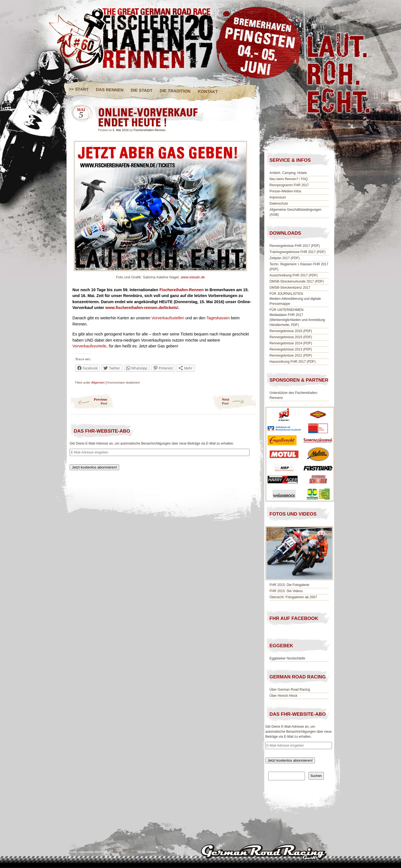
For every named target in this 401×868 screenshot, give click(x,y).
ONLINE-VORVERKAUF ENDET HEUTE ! (245, 112)
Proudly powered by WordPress (88, 852)
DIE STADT (141, 90)
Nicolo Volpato (147, 852)
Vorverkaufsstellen (168, 318)
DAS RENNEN (110, 90)
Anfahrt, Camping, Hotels (288, 173)
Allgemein (98, 382)
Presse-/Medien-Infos (285, 191)
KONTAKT (208, 91)
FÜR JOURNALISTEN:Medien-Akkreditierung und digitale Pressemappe (295, 299)
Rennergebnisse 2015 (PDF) (291, 337)
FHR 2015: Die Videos (286, 591)
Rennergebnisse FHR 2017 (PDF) (295, 246)
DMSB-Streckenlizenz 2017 (290, 288)
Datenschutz (279, 203)
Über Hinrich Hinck (283, 696)
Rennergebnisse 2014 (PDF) (291, 343)
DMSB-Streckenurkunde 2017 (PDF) (297, 281)
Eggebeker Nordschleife (287, 658)
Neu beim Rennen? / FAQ (289, 179)
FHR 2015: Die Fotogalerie (289, 585)
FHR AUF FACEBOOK (294, 618)
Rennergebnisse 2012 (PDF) (291, 355)
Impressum (278, 197)
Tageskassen (218, 318)
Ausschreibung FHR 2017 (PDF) (294, 275)
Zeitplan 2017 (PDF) (285, 258)
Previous (88, 401)
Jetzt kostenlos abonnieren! (94, 467)
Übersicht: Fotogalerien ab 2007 (293, 597)
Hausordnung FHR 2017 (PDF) (293, 362)
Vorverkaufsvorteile (89, 346)
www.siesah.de (193, 277)
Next (239, 401)
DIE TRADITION (175, 91)
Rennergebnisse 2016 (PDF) (291, 331)
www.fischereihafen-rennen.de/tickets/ (141, 308)
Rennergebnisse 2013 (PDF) (291, 349)
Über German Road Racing (290, 690)
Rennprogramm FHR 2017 (289, 185)
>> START (79, 89)
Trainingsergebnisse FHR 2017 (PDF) (298, 252)
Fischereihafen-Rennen (150, 130)
